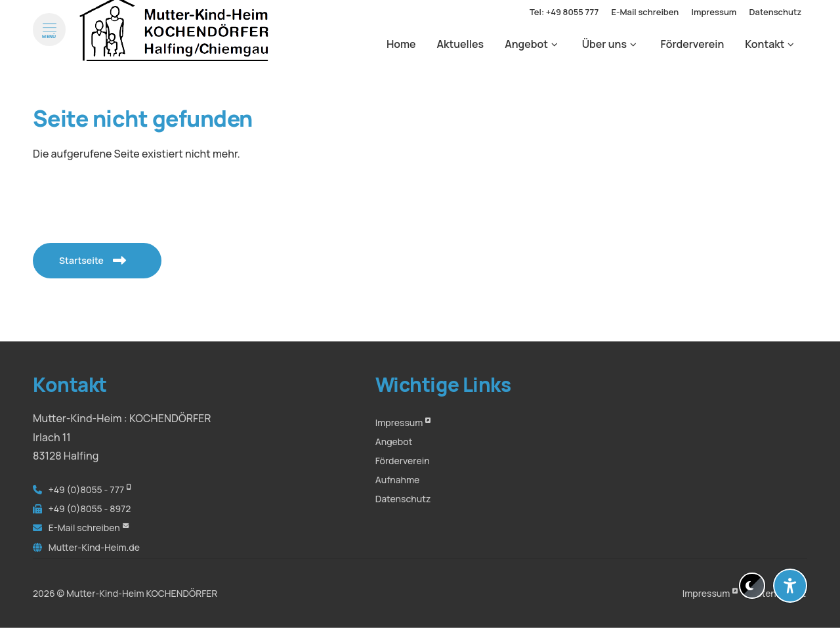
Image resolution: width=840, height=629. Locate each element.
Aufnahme (398, 480)
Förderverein (403, 461)
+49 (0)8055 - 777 (86, 489)
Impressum (399, 423)
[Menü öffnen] (49, 42)
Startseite (86, 260)
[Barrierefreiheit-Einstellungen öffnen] (790, 586)
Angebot (394, 442)
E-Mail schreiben (84, 528)
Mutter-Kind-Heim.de (94, 547)
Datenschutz (403, 499)
